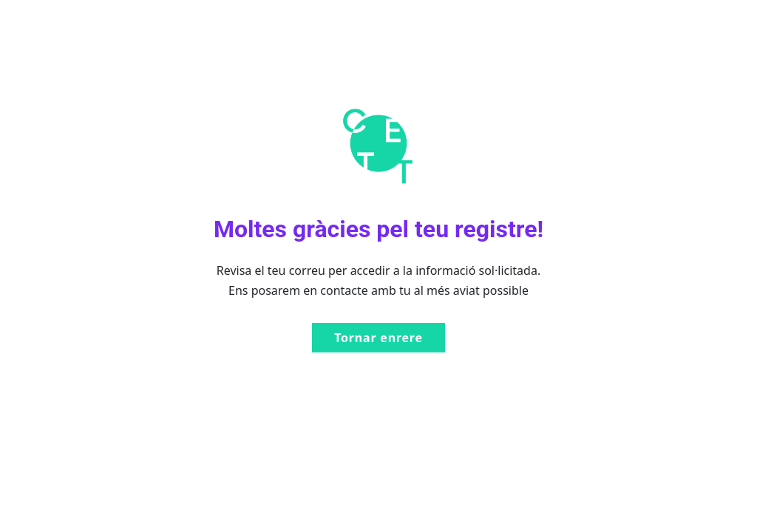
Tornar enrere (378, 338)
